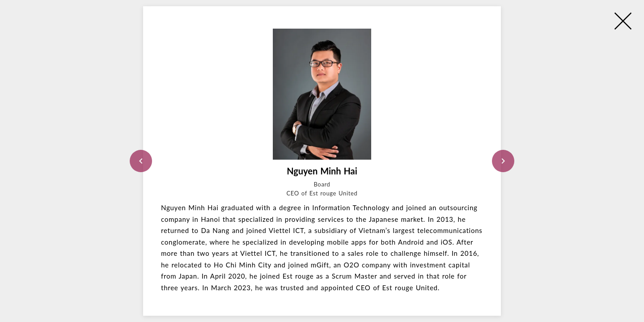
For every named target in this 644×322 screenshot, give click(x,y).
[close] (623, 21)
